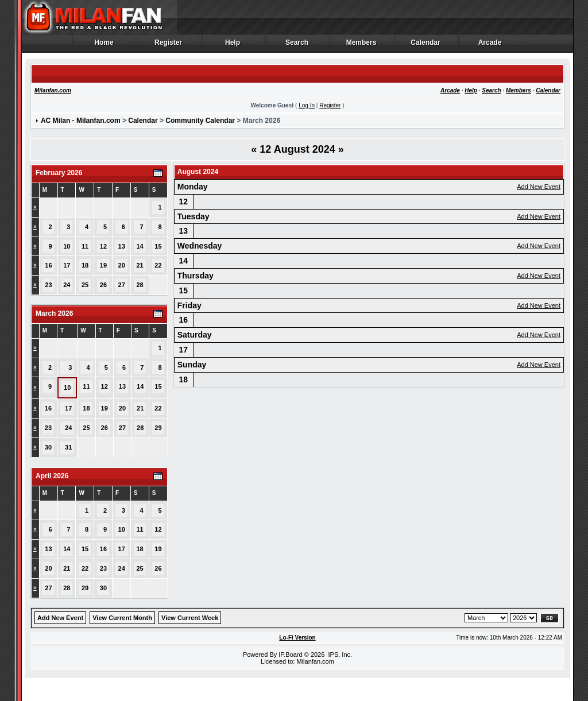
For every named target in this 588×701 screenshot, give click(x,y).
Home (104, 45)
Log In (307, 105)
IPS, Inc (339, 654)
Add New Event (539, 187)
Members (361, 45)
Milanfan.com (53, 90)
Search (297, 45)
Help (233, 45)
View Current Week (190, 618)
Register (169, 45)
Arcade (490, 45)
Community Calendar (200, 121)
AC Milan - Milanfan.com (81, 121)
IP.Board (290, 654)
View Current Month (122, 618)
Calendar (426, 45)
